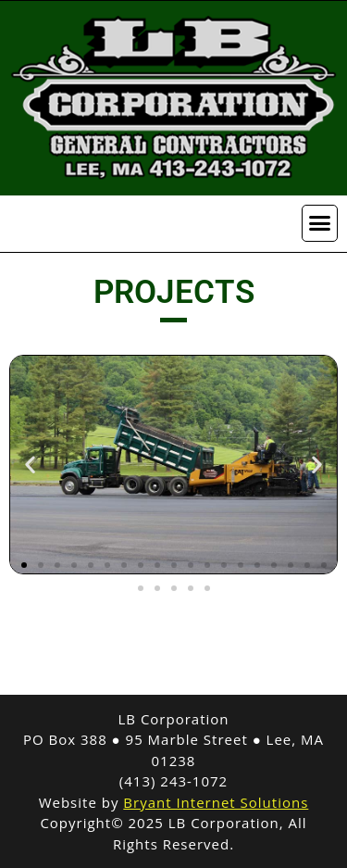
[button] (320, 223)
